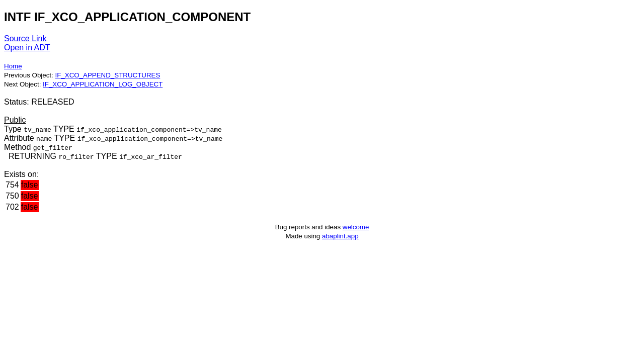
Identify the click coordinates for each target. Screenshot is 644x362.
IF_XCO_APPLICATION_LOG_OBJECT (103, 84)
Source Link (25, 38)
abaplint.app (340, 236)
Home (13, 66)
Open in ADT (27, 48)
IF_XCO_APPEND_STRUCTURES (107, 75)
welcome (356, 227)
